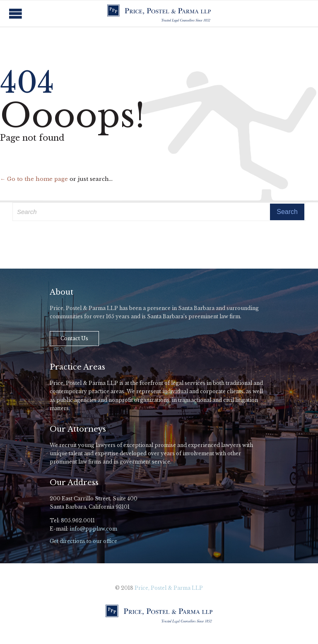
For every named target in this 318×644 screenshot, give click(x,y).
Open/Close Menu (16, 13)
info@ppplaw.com (93, 529)
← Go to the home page (34, 179)
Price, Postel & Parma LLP (169, 588)
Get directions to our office (83, 541)
